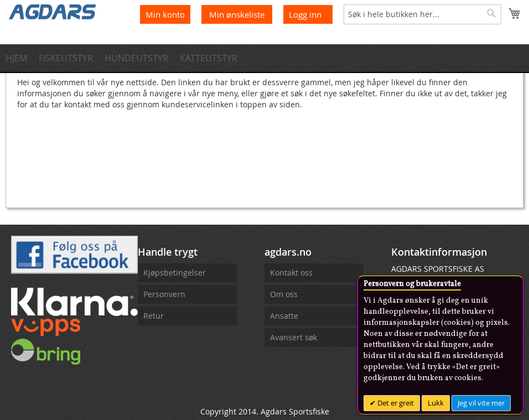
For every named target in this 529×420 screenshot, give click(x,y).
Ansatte (284, 316)
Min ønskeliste (238, 14)
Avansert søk (294, 337)
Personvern (164, 294)
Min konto (165, 14)
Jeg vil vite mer (481, 403)
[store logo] (53, 11)
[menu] (264, 58)
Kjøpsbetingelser (175, 273)
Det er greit (395, 403)
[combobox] (422, 14)
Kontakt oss (291, 273)
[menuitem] (20, 58)
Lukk (436, 403)
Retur (154, 316)
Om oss (284, 294)
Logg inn (305, 14)
